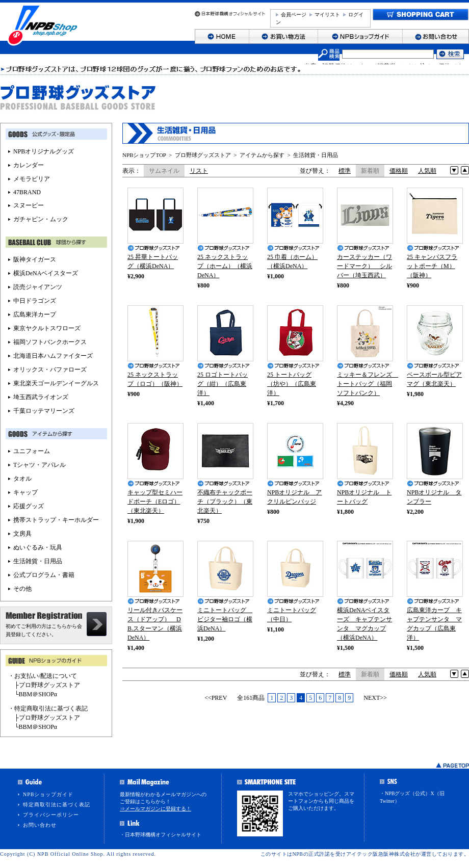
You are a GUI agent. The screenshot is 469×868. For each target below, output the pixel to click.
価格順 (399, 171)
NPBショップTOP (144, 155)
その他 (22, 589)
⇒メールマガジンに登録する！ (155, 809)
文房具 (22, 534)
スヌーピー (29, 205)
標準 (345, 171)
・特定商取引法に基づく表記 (48, 708)
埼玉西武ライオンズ (41, 397)
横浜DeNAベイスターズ (46, 273)
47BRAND (27, 192)
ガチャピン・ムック (41, 219)
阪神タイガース (35, 259)
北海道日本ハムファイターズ (53, 356)
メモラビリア (32, 179)
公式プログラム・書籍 (44, 575)
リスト (199, 171)
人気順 (427, 171)
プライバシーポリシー (51, 815)
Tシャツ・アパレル (40, 465)
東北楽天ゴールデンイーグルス (56, 383)
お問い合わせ (40, 825)
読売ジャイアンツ (38, 287)
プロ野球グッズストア (203, 155)
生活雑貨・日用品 (316, 155)
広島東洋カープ (35, 314)
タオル (22, 479)
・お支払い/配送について (43, 676)
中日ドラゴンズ (35, 301)
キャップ (25, 492)
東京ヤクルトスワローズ (47, 328)
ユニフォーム (32, 451)
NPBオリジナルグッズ (44, 151)
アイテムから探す (262, 155)
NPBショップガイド (48, 794)
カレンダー (29, 165)
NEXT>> (375, 698)
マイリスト (327, 15)
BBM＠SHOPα (38, 694)
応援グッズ (29, 506)
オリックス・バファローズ (50, 370)
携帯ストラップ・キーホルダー (56, 520)
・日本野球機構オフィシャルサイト (161, 835)
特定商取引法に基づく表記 (57, 805)
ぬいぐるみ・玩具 (38, 547)
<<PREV (216, 698)
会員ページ (294, 15)
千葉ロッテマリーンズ (44, 411)
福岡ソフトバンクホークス (50, 342)
